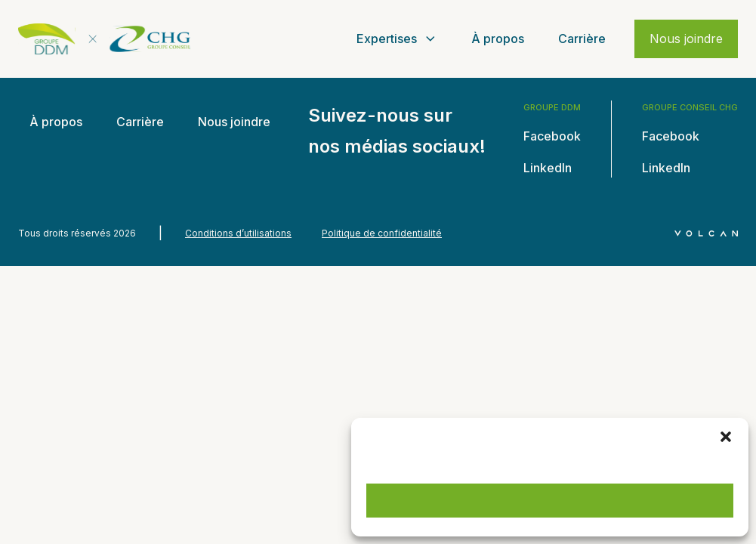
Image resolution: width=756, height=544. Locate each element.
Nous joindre (686, 39)
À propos (498, 39)
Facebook (552, 136)
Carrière (582, 39)
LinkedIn (548, 168)
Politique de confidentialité (382, 233)
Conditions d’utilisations (238, 233)
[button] (726, 437)
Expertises (397, 39)
